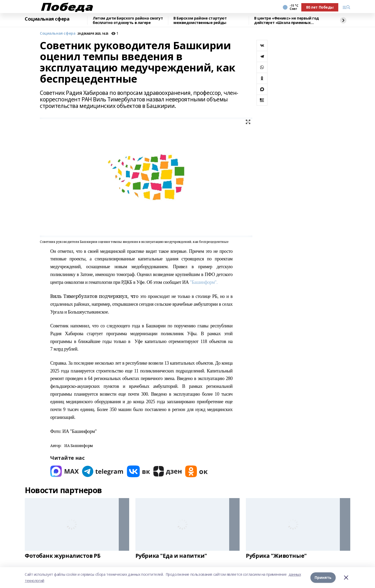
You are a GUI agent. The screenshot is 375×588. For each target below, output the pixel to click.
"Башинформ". (203, 282)
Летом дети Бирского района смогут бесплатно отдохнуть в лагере (128, 20)
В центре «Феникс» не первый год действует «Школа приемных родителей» (287, 20)
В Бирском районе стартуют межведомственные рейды (200, 20)
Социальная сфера (47, 19)
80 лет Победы (320, 7)
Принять (323, 577)
